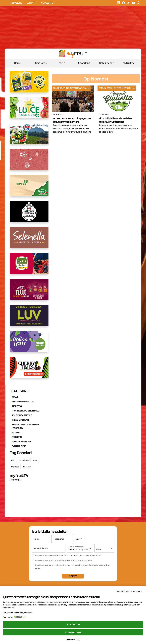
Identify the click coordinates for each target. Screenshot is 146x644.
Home (17, 63)
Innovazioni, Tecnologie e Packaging (26, 426)
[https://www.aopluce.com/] (29, 110)
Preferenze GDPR (73, 640)
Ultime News (40, 63)
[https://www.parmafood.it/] (29, 84)
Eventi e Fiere (19, 446)
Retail (15, 397)
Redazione (16, 3)
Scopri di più (15, 480)
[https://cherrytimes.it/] (29, 370)
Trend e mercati (20, 420)
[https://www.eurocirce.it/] (29, 136)
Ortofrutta (24, 460)
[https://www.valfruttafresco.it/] (29, 188)
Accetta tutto (73, 624)
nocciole (27, 467)
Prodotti (17, 437)
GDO (13, 460)
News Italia (83, 88)
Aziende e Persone (21, 442)
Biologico (17, 432)
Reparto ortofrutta (23, 402)
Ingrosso (17, 406)
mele (35, 460)
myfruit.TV (129, 63)
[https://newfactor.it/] (29, 292)
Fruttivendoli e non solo (26, 411)
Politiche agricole (22, 415)
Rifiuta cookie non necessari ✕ (130, 591)
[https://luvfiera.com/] (29, 318)
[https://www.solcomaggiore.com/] (29, 162)
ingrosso (15, 467)
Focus (62, 63)
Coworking (84, 63)
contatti (32, 3)
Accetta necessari (73, 632)
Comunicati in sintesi (64, 88)
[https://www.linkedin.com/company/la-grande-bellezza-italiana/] (29, 214)
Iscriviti (73, 576)
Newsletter (48, 3)
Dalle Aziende (106, 63)
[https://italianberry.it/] (29, 344)
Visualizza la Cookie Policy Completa (18, 613)
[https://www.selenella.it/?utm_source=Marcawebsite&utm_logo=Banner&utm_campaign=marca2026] (29, 240)
